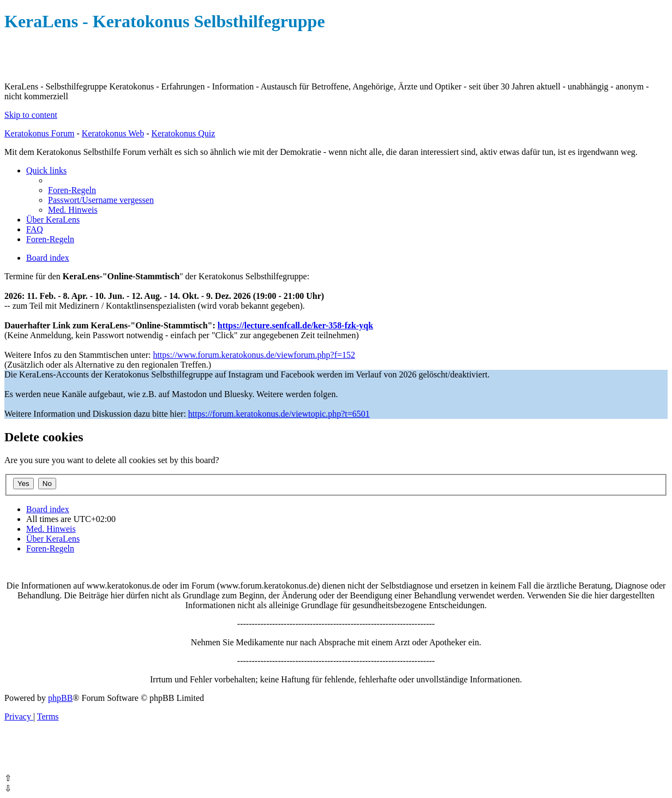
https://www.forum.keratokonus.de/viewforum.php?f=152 (254, 355)
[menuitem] (72, 190)
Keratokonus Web (113, 133)
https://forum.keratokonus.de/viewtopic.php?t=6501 (279, 414)
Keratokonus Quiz (183, 133)
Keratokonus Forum (39, 133)
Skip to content (31, 115)
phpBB (60, 698)
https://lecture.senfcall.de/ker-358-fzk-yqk (295, 325)
